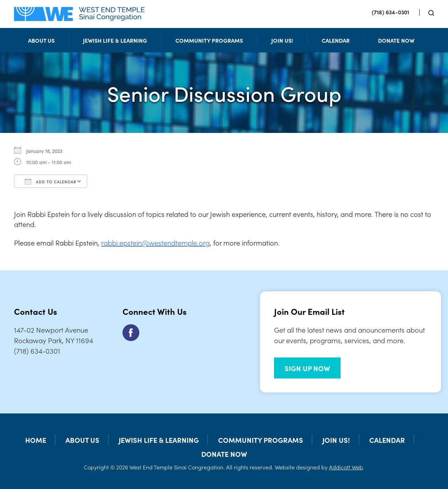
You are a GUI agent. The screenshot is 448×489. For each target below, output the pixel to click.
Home (36, 440)
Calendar (336, 40)
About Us (41, 40)
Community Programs (209, 40)
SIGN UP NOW (307, 368)
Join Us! (282, 40)
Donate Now (396, 40)
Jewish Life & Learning (115, 40)
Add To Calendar (51, 182)
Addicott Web (346, 467)
